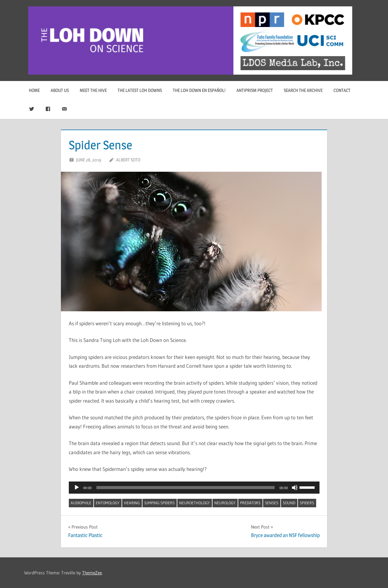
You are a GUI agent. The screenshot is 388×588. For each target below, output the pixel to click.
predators (250, 503)
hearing (132, 503)
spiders (307, 503)
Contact (342, 90)
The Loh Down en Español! (199, 90)
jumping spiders (159, 503)
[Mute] (295, 488)
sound (289, 503)
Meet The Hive (93, 90)
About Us (60, 90)
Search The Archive (303, 90)
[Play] (77, 488)
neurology (225, 503)
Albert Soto (128, 160)
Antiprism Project (255, 90)
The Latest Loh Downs (140, 90)
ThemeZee (92, 573)
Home (34, 90)
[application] (194, 488)
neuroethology (194, 503)
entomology (108, 503)
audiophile (81, 503)
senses (272, 503)
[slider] (186, 488)
